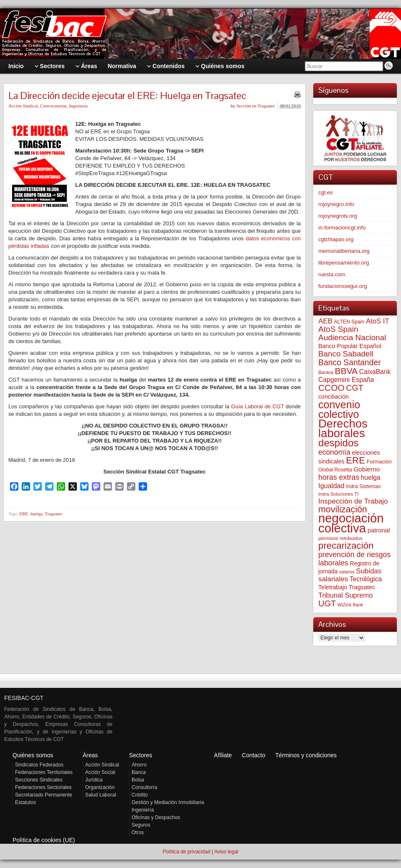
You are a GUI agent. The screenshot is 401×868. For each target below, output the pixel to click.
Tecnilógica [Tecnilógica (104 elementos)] (366, 579)
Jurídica (94, 780)
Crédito (140, 795)
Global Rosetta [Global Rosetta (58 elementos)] (335, 470)
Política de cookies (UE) (44, 840)
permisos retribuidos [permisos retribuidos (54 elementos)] (340, 538)
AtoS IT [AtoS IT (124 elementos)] (378, 321)
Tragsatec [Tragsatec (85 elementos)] (362, 587)
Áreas (90, 755)
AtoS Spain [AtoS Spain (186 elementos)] (338, 329)
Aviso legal (226, 852)
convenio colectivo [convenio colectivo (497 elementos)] (339, 409)
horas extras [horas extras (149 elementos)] (339, 477)
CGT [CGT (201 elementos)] (354, 388)
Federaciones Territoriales (44, 772)
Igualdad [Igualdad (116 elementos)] (331, 486)
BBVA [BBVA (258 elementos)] (346, 371)
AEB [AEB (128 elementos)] (325, 321)
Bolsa (138, 780)
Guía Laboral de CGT (257, 406)
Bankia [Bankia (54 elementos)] (326, 372)
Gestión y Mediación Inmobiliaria (168, 802)
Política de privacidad (186, 852)
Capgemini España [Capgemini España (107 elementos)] (346, 380)
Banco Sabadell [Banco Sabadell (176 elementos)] (346, 354)
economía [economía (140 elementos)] (334, 452)
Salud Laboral (101, 795)
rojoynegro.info (336, 204)
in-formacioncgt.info (342, 228)
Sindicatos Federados (39, 765)
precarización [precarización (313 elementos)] (346, 546)
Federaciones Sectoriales (43, 787)
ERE (24, 514)
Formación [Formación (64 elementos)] (379, 462)
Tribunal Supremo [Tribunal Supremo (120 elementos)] (345, 595)
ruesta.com (332, 274)
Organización (100, 787)
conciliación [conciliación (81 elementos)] (334, 397)
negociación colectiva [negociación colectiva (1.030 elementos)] (351, 523)
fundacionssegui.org (343, 286)
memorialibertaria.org (344, 251)
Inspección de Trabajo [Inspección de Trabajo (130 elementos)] (353, 501)
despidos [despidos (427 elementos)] (338, 443)
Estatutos (25, 802)
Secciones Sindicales (39, 780)
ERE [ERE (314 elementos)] (355, 460)
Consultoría (144, 787)
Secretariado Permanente (44, 795)
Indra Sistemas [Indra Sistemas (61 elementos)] (363, 486)
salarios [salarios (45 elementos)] (347, 572)
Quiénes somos (33, 755)
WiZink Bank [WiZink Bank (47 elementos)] (350, 605)
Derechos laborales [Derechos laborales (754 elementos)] (343, 428)
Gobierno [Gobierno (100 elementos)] (367, 469)
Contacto (254, 755)
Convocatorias (53, 106)
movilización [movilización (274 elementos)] (343, 509)
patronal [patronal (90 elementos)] (379, 530)
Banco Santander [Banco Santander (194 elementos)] (350, 362)
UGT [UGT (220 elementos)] (327, 603)
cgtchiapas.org (336, 239)
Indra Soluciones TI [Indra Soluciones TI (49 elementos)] (338, 494)
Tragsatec (53, 514)
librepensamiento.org (344, 263)
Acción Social (100, 772)
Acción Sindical (23, 106)
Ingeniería (78, 106)
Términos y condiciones (306, 755)
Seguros (141, 825)
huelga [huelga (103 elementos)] (371, 477)
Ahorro (139, 765)
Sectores (141, 755)
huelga (37, 514)
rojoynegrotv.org (338, 216)
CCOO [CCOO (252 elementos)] (331, 388)
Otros (138, 832)
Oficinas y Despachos (156, 817)
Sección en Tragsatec (256, 106)
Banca (139, 772)
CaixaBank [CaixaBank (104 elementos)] (375, 372)
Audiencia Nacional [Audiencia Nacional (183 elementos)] (352, 337)
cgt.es (326, 192)
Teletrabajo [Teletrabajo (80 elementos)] (333, 587)
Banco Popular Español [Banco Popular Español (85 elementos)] (350, 346)
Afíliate (223, 755)
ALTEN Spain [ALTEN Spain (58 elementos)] (349, 322)
